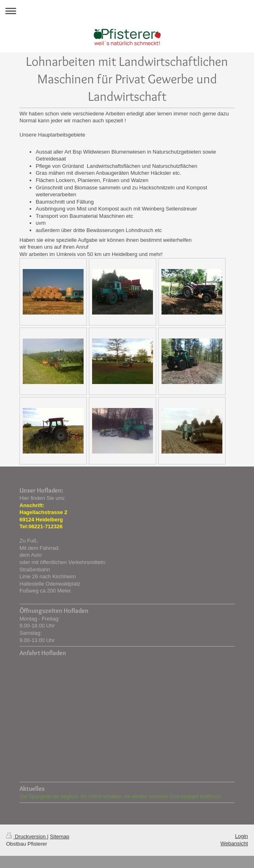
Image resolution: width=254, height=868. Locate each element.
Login (241, 836)
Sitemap (60, 837)
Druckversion (27, 837)
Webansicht (234, 843)
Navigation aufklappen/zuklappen (127, 11)
